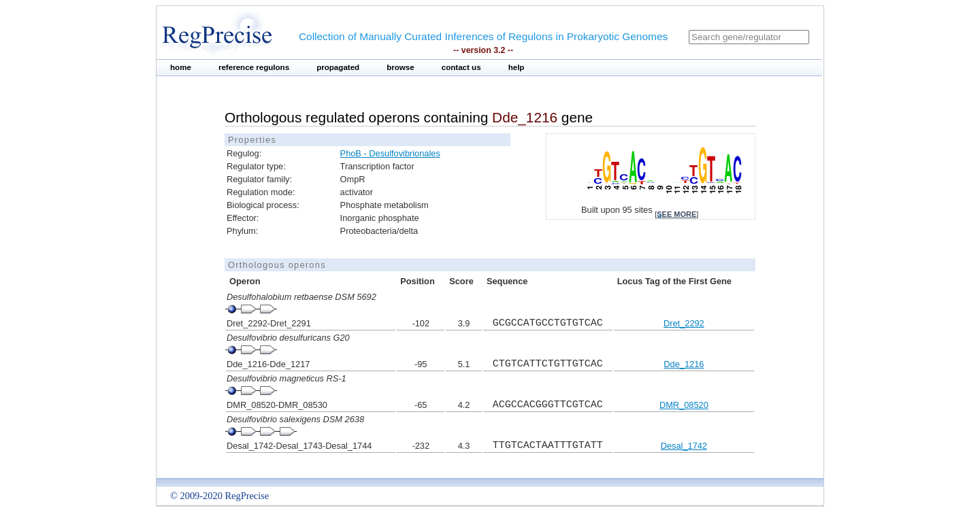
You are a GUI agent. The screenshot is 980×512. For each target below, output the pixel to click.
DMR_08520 (684, 405)
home (181, 67)
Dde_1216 (684, 364)
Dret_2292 (684, 323)
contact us (461, 67)
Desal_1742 (684, 446)
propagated (338, 67)
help (517, 67)
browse (401, 67)
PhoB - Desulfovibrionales (390, 153)
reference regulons (254, 67)
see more (676, 214)
